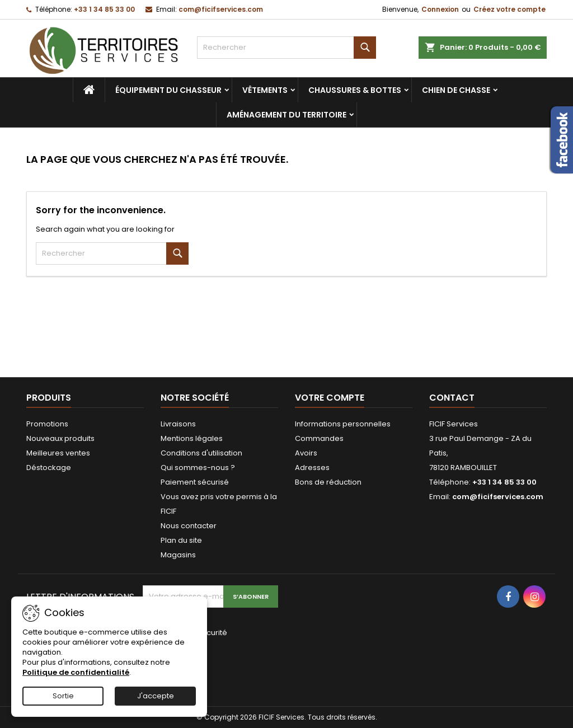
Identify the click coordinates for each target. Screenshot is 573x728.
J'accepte (156, 696)
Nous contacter (189, 526)
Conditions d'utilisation (201, 453)
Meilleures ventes (58, 453)
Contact (452, 398)
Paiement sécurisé (195, 482)
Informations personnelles (343, 424)
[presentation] (218, 664)
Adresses (312, 468)
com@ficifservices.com (221, 9)
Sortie (63, 696)
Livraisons (178, 424)
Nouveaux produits (60, 438)
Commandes (319, 438)
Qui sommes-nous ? (198, 468)
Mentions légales (192, 438)
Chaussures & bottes (355, 90)
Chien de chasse (456, 90)
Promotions (47, 424)
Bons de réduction (328, 482)
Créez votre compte (509, 9)
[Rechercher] (286, 48)
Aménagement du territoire (286, 115)
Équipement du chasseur (168, 90)
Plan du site (181, 540)
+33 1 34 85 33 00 (104, 9)
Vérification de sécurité (185, 633)
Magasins (178, 555)
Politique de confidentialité (76, 672)
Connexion (440, 9)
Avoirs (306, 453)
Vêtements (265, 90)
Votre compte (330, 398)
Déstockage (49, 468)
